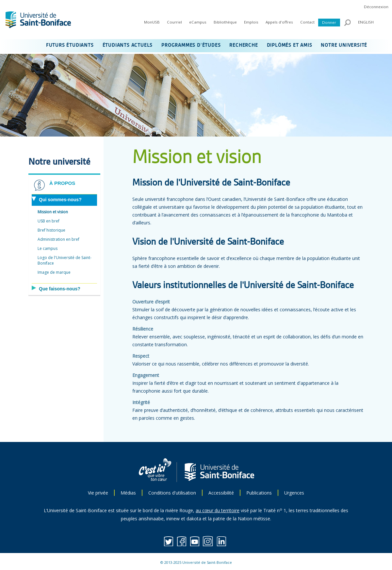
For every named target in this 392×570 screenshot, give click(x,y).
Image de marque (54, 272)
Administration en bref (58, 239)
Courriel (174, 22)
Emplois (251, 22)
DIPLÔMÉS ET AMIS (290, 45)
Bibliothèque (225, 22)
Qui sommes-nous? (60, 200)
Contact (307, 22)
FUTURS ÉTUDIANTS (70, 45)
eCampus (198, 22)
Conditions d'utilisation (172, 493)
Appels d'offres (279, 22)
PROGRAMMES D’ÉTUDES (191, 45)
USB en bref (49, 221)
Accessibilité (221, 493)
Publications (259, 493)
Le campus (48, 248)
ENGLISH (366, 22)
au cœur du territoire (218, 510)
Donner (329, 22)
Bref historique (51, 230)
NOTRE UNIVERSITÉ (344, 45)
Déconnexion (376, 7)
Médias (128, 493)
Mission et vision (53, 212)
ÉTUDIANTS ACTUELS (128, 45)
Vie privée (98, 493)
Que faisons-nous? (60, 289)
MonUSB (152, 22)
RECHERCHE (244, 45)
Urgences (294, 493)
